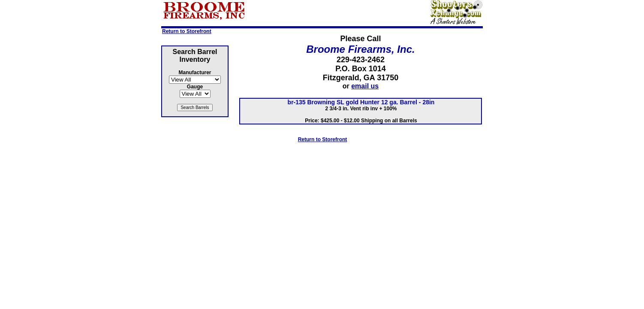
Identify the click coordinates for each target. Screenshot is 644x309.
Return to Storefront (187, 31)
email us (365, 86)
